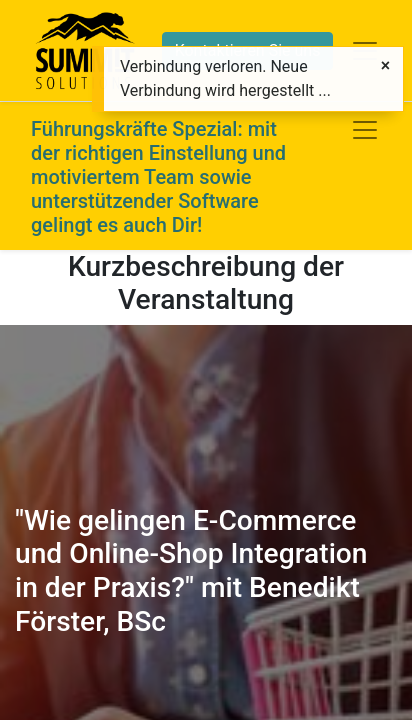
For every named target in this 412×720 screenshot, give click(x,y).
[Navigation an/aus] (365, 130)
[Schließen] (385, 66)
